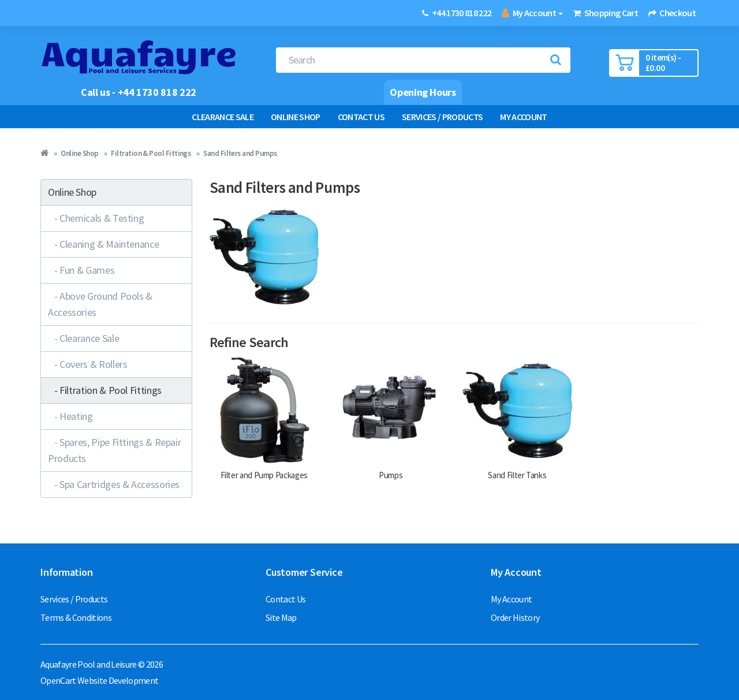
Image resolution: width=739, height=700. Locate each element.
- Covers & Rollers (87, 364)
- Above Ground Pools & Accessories (100, 304)
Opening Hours (423, 92)
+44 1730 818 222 (462, 13)
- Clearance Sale (83, 338)
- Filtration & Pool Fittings (105, 390)
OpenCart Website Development (99, 680)
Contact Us (361, 117)
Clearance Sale (223, 117)
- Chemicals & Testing (96, 218)
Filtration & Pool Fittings (151, 153)
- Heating (70, 416)
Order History (515, 617)
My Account (523, 117)
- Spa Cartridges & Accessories (114, 484)
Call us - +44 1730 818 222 (139, 92)
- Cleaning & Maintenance (103, 244)
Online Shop (296, 117)
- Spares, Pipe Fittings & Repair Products (114, 450)
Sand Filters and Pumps (240, 153)
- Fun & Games (81, 270)
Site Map (281, 617)
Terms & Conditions (76, 617)
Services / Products (442, 117)
